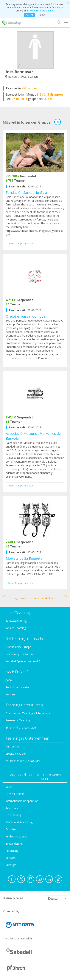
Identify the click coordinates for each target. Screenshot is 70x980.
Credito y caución (16, 754)
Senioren (11, 858)
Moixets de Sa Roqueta (24, 558)
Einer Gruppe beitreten (19, 654)
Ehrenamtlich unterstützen (21, 727)
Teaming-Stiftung (16, 621)
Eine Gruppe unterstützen (35, 598)
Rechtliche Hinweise (18, 687)
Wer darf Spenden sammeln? (23, 661)
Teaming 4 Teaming (18, 720)
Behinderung (13, 815)
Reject (42, 15)
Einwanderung (14, 844)
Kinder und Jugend (17, 836)
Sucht (9, 787)
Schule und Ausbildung (19, 822)
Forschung (12, 851)
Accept (29, 15)
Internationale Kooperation (22, 801)
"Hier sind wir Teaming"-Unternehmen (29, 713)
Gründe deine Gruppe (18, 647)
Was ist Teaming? (16, 628)
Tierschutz (12, 808)
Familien (11, 829)
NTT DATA (12, 746)
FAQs (9, 680)
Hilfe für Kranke (15, 794)
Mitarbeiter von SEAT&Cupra (23, 761)
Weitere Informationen (42, 11)
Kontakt (10, 694)
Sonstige (11, 865)
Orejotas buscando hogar (26, 316)
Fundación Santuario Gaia (26, 193)
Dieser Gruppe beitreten (20, 243)
